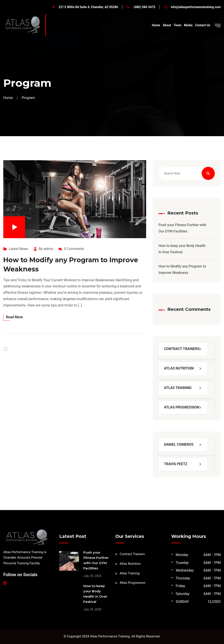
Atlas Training (178, 388)
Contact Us (203, 25)
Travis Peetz (176, 464)
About (167, 25)
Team (178, 25)
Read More (14, 317)
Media (188, 25)
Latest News (18, 249)
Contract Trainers (182, 349)
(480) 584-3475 (144, 7)
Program (28, 98)
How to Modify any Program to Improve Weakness (182, 269)
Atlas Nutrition (179, 368)
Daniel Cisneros (179, 444)
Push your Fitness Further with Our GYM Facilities (182, 228)
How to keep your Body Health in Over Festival (182, 249)
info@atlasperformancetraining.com (196, 7)
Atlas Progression (182, 407)
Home (156, 25)
